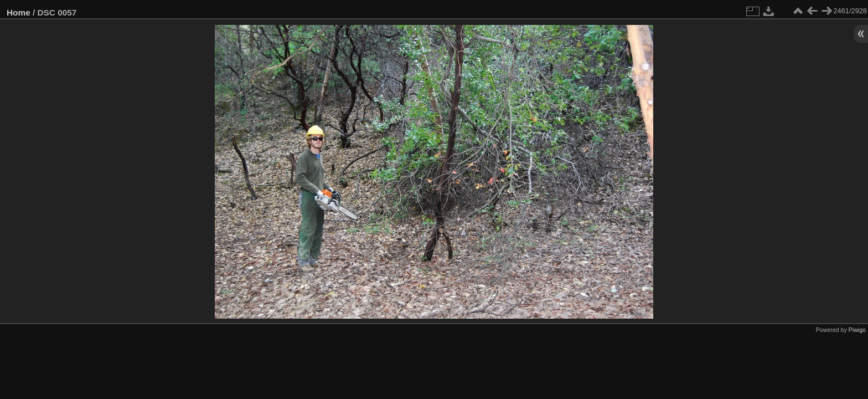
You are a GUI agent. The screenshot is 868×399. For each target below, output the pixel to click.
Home (19, 12)
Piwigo (857, 330)
